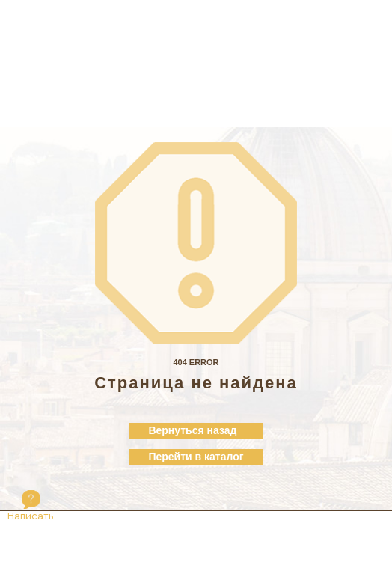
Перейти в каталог (196, 457)
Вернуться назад (192, 430)
